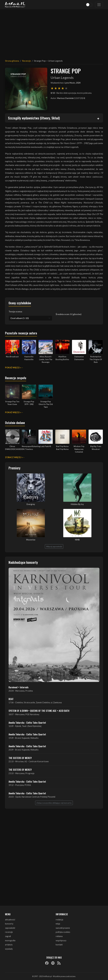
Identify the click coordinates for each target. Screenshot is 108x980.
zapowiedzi (10, 928)
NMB (77, 540)
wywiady (9, 949)
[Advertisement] (54, 33)
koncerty (9, 924)
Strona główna (12, 61)
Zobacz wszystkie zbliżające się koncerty (54, 803)
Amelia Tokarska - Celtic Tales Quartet (27, 722)
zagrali (8, 936)
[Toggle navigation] (99, 5)
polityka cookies (63, 932)
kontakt (59, 945)
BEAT (11, 699)
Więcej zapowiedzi (54, 546)
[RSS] (59, 963)
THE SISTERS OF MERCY (20, 758)
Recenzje (26, 61)
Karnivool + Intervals (19, 687)
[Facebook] (47, 963)
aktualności (10, 920)
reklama (59, 936)
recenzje (9, 932)
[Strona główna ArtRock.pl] (15, 5)
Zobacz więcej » (14, 457)
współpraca (61, 940)
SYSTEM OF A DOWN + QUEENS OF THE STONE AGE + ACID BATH (39, 711)
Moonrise (31, 540)
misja (58, 924)
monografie (10, 940)
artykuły (9, 945)
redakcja (59, 920)
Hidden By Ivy (77, 504)
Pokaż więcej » (13, 368)
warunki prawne (63, 928)
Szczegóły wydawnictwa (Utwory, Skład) (34, 118)
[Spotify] (53, 963)
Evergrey (31, 504)
